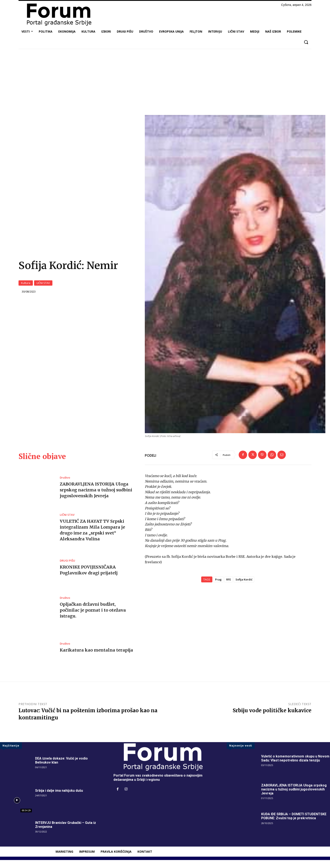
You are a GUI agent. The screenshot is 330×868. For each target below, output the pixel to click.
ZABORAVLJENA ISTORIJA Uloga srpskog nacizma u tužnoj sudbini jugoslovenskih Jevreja (96, 498)
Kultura (26, 287)
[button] (306, 42)
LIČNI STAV (43, 287)
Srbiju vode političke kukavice (272, 718)
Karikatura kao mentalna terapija (96, 658)
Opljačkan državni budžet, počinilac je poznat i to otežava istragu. (92, 618)
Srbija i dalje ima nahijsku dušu (59, 799)
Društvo (65, 486)
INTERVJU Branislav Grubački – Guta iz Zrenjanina (66, 833)
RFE (229, 587)
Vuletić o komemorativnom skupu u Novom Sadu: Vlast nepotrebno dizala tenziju (295, 766)
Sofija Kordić (244, 587)
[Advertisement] (165, 83)
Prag (218, 587)
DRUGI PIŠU (67, 569)
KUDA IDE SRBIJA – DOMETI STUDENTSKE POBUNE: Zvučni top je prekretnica (294, 824)
